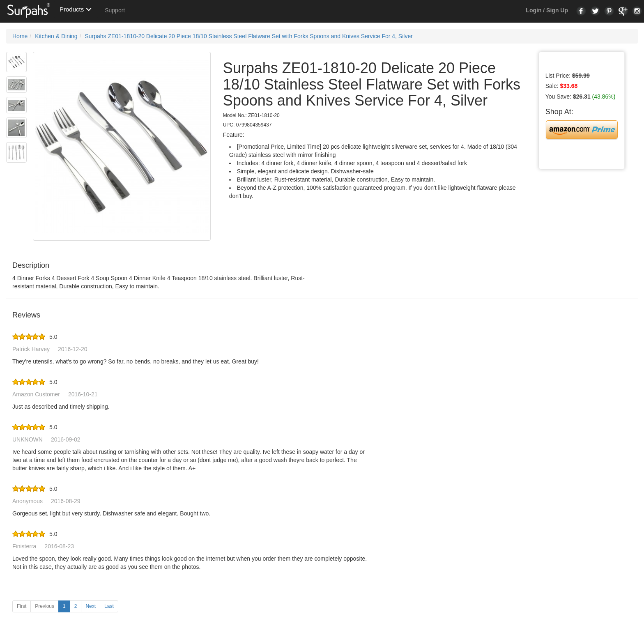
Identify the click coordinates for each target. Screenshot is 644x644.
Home (20, 36)
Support (115, 10)
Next (91, 606)
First (22, 606)
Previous (45, 606)
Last (109, 606)
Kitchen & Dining (56, 36)
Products (72, 9)
